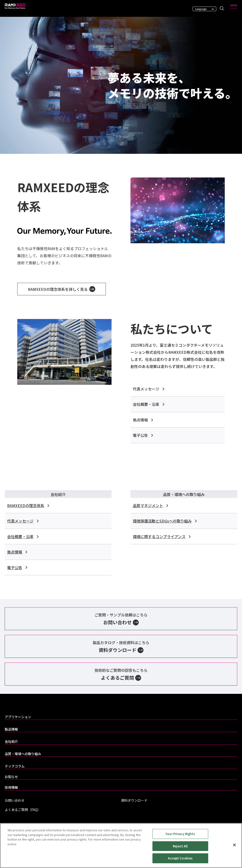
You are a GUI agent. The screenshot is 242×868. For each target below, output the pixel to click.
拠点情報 (143, 420)
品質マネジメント (150, 505)
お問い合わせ (15, 800)
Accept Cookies (180, 859)
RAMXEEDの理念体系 (28, 505)
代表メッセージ (149, 389)
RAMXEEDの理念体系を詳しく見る (62, 289)
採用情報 (11, 787)
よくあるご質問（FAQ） (23, 810)
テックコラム (15, 766)
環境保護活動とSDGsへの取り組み (165, 521)
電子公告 (143, 435)
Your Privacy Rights (180, 834)
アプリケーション (18, 717)
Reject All (180, 847)
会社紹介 (11, 741)
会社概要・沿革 (149, 404)
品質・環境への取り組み (23, 754)
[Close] (234, 846)
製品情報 (11, 729)
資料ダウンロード (134, 800)
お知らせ (11, 777)
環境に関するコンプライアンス (162, 536)
